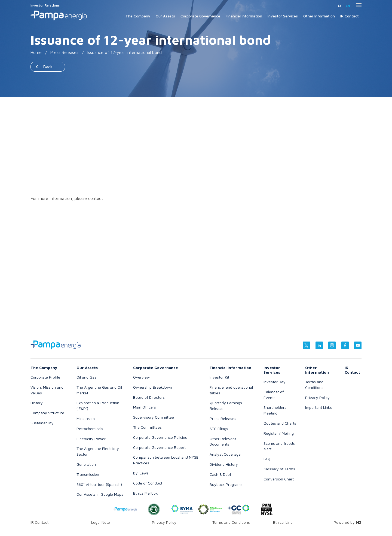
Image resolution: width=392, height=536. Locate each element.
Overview (141, 377)
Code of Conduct (148, 483)
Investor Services (283, 16)
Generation (86, 464)
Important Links (318, 407)
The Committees (147, 427)
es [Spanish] (340, 6)
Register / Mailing (279, 433)
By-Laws (141, 473)
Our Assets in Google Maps (100, 494)
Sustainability (42, 423)
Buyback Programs (226, 484)
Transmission (88, 474)
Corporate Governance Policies (160, 437)
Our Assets (165, 16)
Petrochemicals (90, 429)
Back (48, 67)
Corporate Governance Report (159, 447)
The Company (138, 16)
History (37, 403)
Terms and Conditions (231, 522)
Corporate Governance (200, 16)
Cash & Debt (220, 474)
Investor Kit (219, 377)
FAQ (267, 459)
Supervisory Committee (154, 417)
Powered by (348, 522)
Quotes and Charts (280, 423)
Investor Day (275, 382)
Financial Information (244, 16)
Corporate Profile (45, 377)
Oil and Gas (86, 377)
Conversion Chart (279, 479)
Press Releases (65, 52)
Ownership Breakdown (153, 387)
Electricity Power (91, 439)
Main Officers (145, 407)
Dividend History (224, 464)
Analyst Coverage (225, 454)
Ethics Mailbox (145, 493)
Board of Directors (149, 397)
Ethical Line (283, 522)
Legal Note (101, 522)
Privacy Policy (317, 398)
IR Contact (350, 16)
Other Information (319, 16)
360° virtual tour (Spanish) (99, 484)
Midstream (86, 418)
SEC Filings (219, 429)
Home (36, 52)
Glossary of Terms (279, 469)
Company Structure (47, 413)
